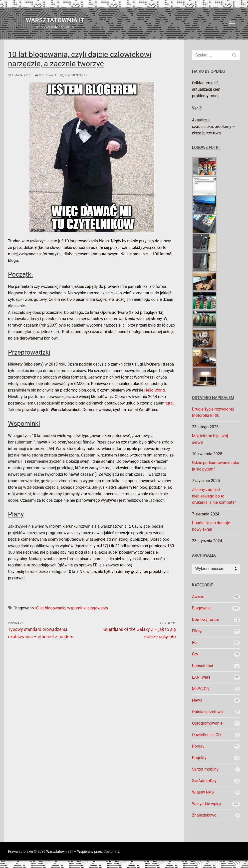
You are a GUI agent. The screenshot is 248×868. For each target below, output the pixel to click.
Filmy (197, 631)
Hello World (155, 390)
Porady (198, 746)
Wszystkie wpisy (207, 804)
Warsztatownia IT (55, 20)
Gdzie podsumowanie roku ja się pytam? (216, 466)
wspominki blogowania (88, 608)
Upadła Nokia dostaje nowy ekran (211, 526)
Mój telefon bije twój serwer (210, 439)
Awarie (198, 597)
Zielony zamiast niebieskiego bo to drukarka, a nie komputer (214, 496)
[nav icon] (232, 23)
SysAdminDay (204, 781)
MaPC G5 (200, 689)
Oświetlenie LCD (206, 735)
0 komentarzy (74, 75)
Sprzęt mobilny (205, 769)
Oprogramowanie (207, 723)
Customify (112, 852)
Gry (195, 654)
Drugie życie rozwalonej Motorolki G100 (213, 412)
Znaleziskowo (204, 815)
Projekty (199, 758)
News (197, 700)
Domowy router (206, 620)
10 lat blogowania (50, 608)
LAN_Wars (201, 677)
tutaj (169, 403)
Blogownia (46, 75)
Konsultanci (203, 666)
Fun (195, 643)
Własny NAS (203, 792)
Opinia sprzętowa (207, 712)
